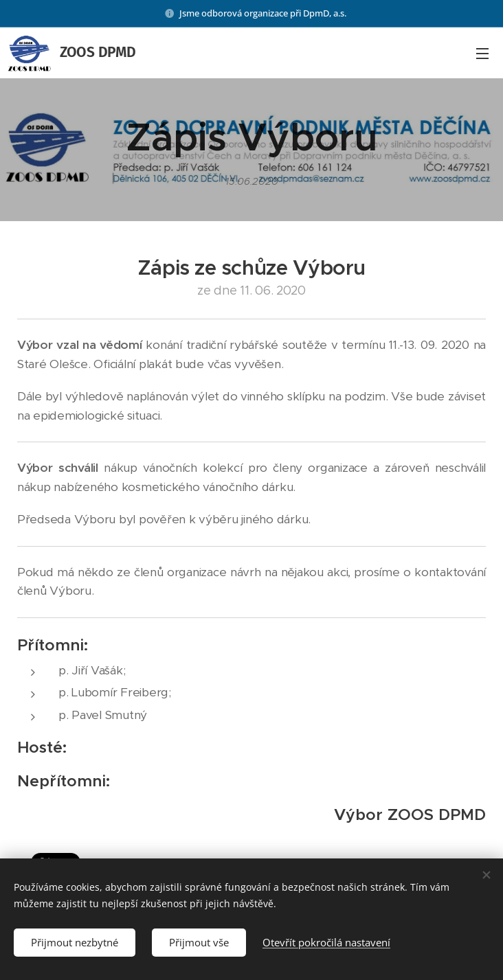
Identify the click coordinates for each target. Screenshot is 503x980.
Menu (482, 54)
